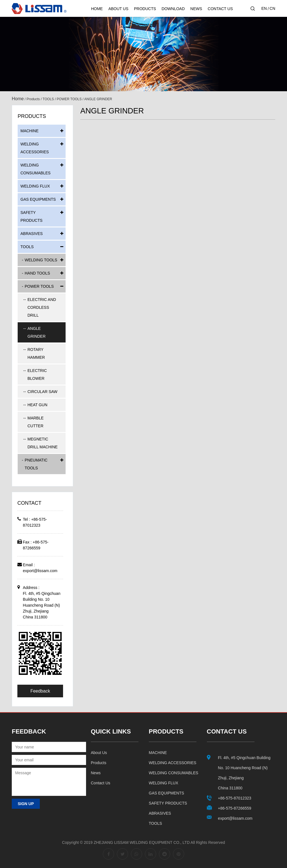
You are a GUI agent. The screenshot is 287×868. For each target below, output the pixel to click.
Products (145, 9)
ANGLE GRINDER (37, 332)
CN (272, 8)
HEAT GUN (37, 405)
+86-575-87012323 (235, 798)
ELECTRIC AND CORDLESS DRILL (42, 307)
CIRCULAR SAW (42, 392)
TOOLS (48, 99)
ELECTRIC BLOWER (37, 374)
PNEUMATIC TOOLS (36, 464)
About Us (118, 9)
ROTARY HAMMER (36, 353)
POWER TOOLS (69, 99)
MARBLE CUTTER (36, 422)
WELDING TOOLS (41, 260)
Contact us (100, 783)
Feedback (40, 691)
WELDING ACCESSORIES (35, 148)
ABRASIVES (32, 234)
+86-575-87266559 (235, 808)
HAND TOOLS (37, 273)
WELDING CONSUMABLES (35, 169)
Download (173, 9)
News (196, 9)
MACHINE (30, 131)
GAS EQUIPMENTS (38, 199)
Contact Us (220, 9)
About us (99, 753)
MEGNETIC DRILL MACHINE (43, 443)
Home (97, 9)
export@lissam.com (40, 571)
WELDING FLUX (35, 186)
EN (264, 8)
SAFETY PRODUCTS (32, 216)
